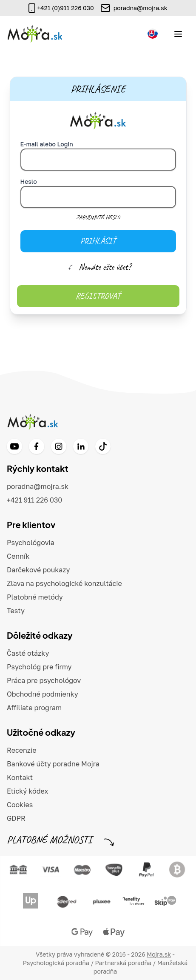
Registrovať (98, 296)
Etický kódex (27, 791)
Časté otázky (28, 653)
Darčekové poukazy (38, 570)
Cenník (18, 556)
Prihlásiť (98, 241)
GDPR (16, 818)
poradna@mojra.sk (141, 8)
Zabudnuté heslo (98, 217)
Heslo (29, 181)
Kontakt (20, 777)
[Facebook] (37, 446)
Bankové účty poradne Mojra (53, 764)
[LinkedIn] (81, 446)
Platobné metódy (35, 597)
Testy (16, 611)
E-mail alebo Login (47, 144)
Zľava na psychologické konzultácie (64, 583)
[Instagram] (59, 446)
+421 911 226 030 (34, 500)
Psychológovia (31, 543)
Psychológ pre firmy (39, 667)
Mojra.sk (159, 954)
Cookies (20, 805)
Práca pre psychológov (44, 680)
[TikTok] (103, 446)
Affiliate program (34, 708)
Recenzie (22, 750)
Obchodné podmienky (43, 694)
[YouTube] (14, 446)
